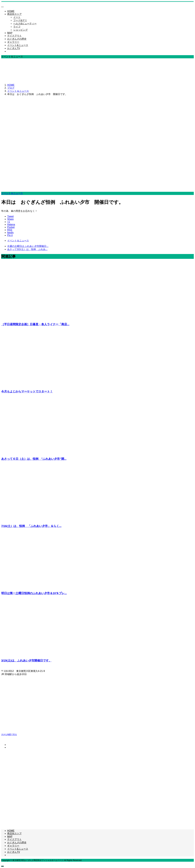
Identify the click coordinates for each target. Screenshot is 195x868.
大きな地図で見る (9, 734)
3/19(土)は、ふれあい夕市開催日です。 (26, 661)
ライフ (17, 27)
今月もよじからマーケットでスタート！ (27, 391)
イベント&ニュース (18, 45)
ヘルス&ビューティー (25, 24)
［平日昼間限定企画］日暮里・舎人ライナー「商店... (35, 324)
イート (17, 17)
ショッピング (20, 30)
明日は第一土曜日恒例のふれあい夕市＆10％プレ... (34, 593)
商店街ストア (14, 14)
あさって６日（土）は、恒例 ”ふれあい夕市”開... (34, 459)
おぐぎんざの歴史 (17, 39)
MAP (10, 33)
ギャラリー (13, 42)
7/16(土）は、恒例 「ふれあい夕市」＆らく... (31, 526)
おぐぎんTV (14, 48)
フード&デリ (20, 20)
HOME (11, 11)
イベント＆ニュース (12, 193)
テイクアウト (14, 36)
